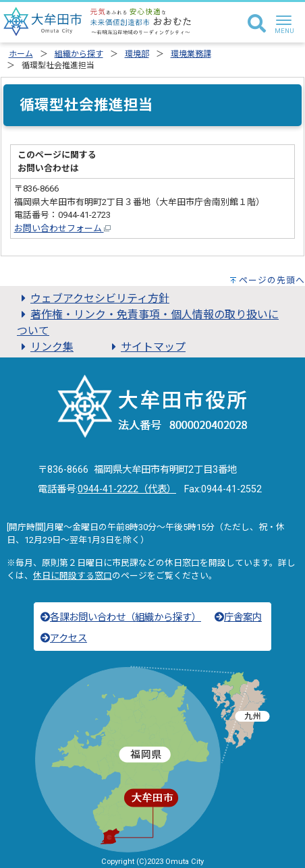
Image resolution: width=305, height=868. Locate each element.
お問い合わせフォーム (62, 228)
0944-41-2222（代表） (127, 489)
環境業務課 (191, 54)
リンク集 (45, 347)
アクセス (64, 638)
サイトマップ (146, 347)
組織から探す (79, 54)
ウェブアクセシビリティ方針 (93, 298)
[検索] (257, 24)
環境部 (137, 54)
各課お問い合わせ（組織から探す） (121, 617)
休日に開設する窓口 (73, 576)
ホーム (21, 54)
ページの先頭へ (272, 280)
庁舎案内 (238, 617)
